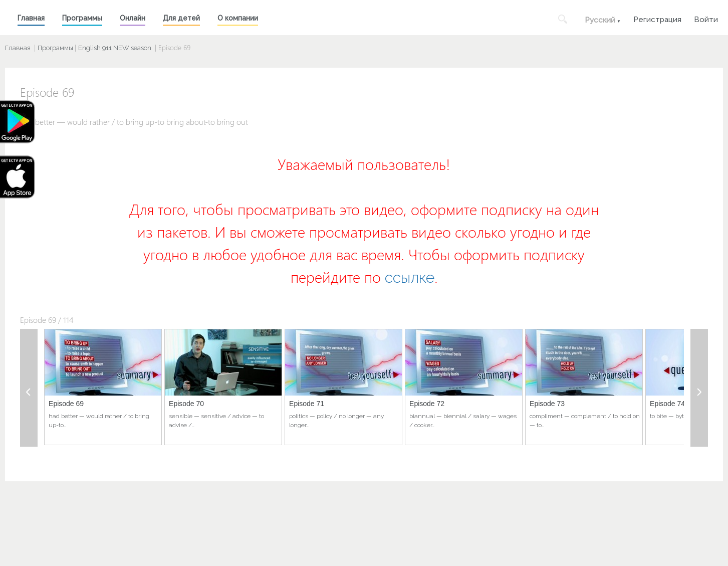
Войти (706, 18)
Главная (31, 18)
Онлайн (133, 18)
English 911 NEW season (115, 48)
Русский (600, 20)
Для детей (181, 18)
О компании (238, 18)
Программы (82, 18)
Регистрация (657, 18)
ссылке (410, 277)
